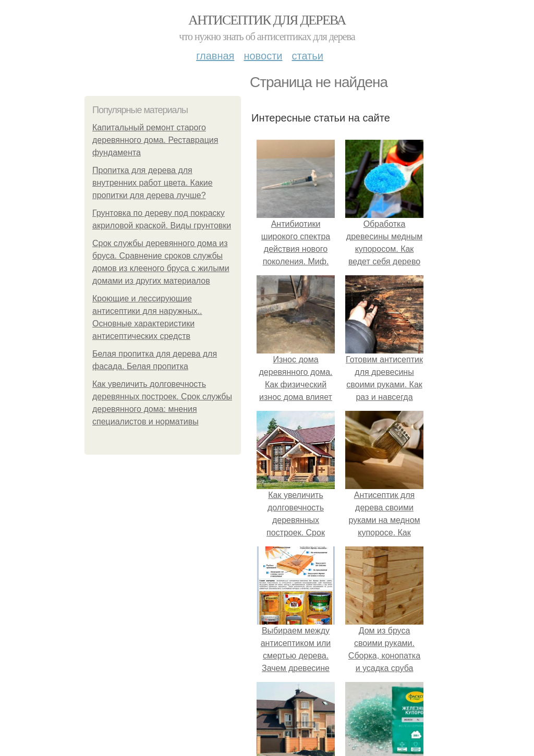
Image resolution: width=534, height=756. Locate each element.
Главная (215, 56)
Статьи (307, 56)
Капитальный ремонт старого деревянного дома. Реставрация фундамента (155, 140)
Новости (263, 56)
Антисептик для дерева (267, 20)
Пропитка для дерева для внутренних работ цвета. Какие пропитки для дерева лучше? (153, 183)
